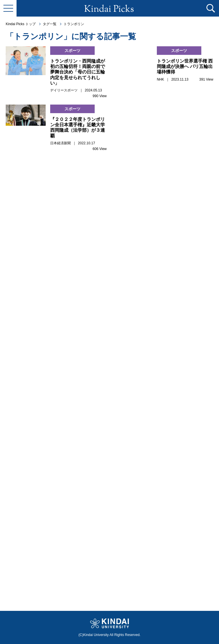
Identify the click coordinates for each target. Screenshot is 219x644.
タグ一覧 (50, 24)
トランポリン (74, 24)
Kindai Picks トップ (21, 24)
